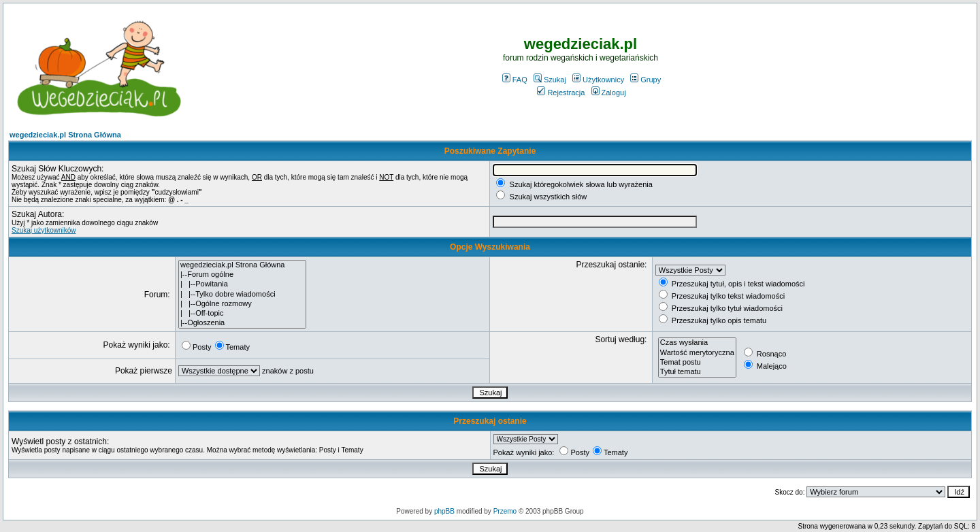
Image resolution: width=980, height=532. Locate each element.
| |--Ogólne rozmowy (242, 304)
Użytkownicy (598, 80)
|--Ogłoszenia (242, 323)
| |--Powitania (242, 284)
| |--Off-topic (242, 314)
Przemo (505, 511)
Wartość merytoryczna (697, 353)
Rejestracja (561, 93)
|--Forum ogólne (242, 275)
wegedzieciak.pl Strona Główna (65, 135)
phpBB (444, 511)
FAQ (515, 80)
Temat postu (697, 363)
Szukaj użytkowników (44, 230)
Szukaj (550, 80)
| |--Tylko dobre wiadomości (242, 295)
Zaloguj (609, 93)
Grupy (646, 80)
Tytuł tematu (697, 372)
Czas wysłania (697, 343)
